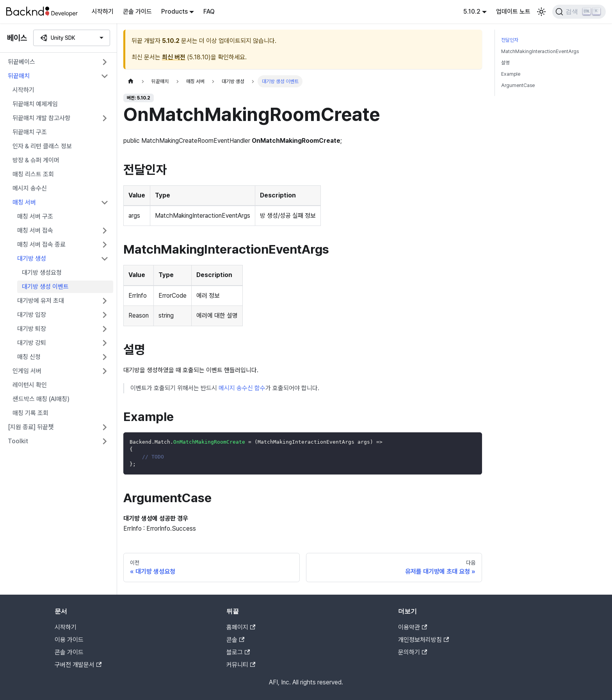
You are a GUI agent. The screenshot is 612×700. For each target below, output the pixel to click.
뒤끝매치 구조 (30, 132)
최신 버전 (174, 57)
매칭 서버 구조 (35, 216)
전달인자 (510, 40)
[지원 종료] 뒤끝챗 (31, 427)
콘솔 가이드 (137, 12)
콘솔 (235, 640)
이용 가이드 (69, 640)
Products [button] (174, 12)
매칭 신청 (29, 357)
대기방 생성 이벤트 (45, 287)
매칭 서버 (24, 202)
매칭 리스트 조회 (33, 174)
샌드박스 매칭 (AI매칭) (41, 399)
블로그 (238, 652)
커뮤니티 (241, 665)
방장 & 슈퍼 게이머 (36, 160)
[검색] (579, 12)
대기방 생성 (32, 259)
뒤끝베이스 (21, 62)
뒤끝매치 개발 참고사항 (41, 118)
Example (511, 74)
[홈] (131, 81)
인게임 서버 (27, 371)
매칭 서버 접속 (35, 230)
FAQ (209, 12)
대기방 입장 (32, 315)
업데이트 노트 (513, 12)
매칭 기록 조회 (30, 413)
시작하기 (103, 12)
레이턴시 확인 (30, 385)
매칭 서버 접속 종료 (41, 244)
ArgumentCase (518, 85)
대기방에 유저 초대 (41, 301)
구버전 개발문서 (78, 665)
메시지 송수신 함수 (242, 388)
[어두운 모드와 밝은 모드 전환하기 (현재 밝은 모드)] (541, 12)
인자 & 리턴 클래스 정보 (42, 146)
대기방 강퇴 (32, 343)
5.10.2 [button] (472, 12)
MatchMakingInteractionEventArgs (540, 51)
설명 (505, 63)
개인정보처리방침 (423, 640)
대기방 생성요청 (42, 273)
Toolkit (18, 441)
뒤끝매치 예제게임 (35, 104)
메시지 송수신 (30, 188)
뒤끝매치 (19, 76)
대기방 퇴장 (32, 329)
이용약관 (413, 627)
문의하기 (413, 652)
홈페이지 (241, 627)
